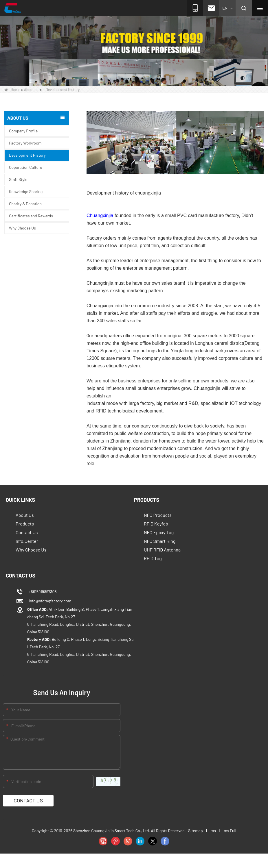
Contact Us (27, 532)
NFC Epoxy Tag (159, 532)
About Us (25, 515)
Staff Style (18, 179)
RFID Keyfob (156, 524)
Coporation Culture (26, 167)
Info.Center (27, 541)
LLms (211, 831)
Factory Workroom (25, 143)
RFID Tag (153, 558)
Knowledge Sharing (26, 191)
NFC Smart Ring (160, 541)
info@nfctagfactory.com (49, 601)
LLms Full (228, 831)
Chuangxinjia (100, 215)
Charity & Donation (25, 204)
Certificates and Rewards (31, 216)
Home (12, 90)
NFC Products (158, 515)
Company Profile (23, 131)
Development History (27, 155)
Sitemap (196, 831)
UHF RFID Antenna (162, 550)
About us (31, 90)
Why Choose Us (22, 228)
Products (25, 524)
